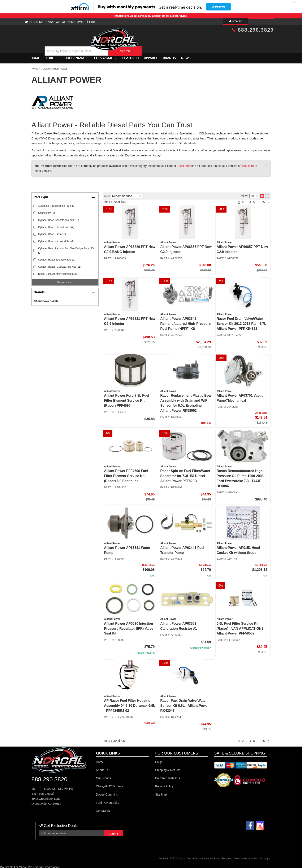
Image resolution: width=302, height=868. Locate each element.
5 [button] (254, 200)
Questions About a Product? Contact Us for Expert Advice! (152, 16)
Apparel (151, 56)
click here (248, 164)
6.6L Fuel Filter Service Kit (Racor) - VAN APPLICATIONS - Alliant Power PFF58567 (241, 627)
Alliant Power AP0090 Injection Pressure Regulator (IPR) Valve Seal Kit (129, 627)
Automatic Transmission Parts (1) (57, 204)
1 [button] (239, 200)
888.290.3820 (253, 30)
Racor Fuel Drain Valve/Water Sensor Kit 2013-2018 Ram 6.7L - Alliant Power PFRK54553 (242, 322)
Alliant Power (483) (46, 299)
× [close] (294, 2)
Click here (184, 164)
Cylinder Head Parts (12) (52, 232)
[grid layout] (262, 194)
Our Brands (104, 776)
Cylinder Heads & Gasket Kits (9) (57, 258)
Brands (169, 56)
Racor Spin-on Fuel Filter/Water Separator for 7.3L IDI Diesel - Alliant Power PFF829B (185, 474)
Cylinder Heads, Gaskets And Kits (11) (60, 265)
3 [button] (247, 200)
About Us (102, 768)
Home (35, 56)
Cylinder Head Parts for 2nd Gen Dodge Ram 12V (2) (66, 249)
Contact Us (103, 809)
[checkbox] (35, 204)
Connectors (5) (46, 211)
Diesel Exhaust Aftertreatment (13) (57, 272)
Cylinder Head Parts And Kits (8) (56, 240)
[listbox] (127, 194)
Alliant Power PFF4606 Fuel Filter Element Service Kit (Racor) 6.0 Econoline (126, 474)
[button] (155, 41)
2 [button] (243, 200)
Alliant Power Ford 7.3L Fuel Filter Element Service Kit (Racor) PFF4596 (127, 399)
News (186, 56)
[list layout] (267, 194)
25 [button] (263, 200)
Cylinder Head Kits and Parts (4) (56, 225)
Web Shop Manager (259, 857)
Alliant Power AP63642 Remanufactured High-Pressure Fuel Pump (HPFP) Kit (185, 322)
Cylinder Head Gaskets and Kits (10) (59, 218)
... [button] (258, 200)
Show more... (65, 280)
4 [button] (250, 200)
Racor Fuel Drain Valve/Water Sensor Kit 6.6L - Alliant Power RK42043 (184, 704)
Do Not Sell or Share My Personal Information (30, 865)
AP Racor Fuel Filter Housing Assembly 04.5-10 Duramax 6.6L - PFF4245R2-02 (130, 704)
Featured (130, 56)
